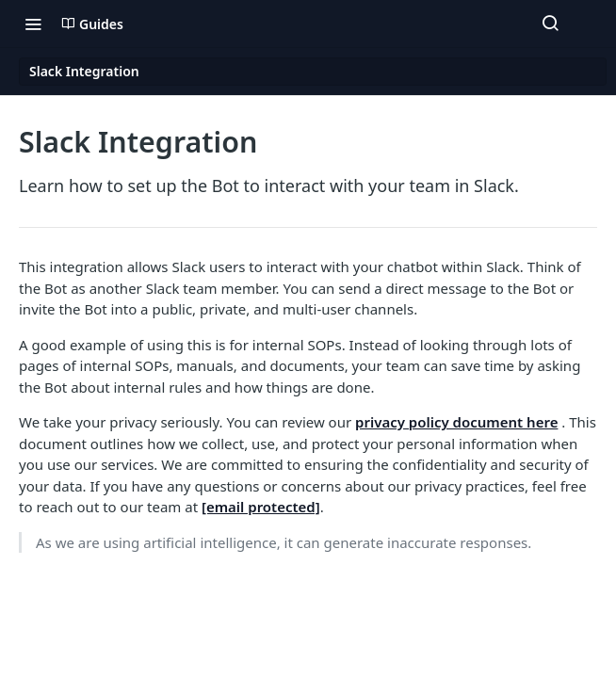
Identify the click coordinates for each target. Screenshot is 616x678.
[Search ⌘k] (550, 24)
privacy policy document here (456, 422)
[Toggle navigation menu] (33, 24)
